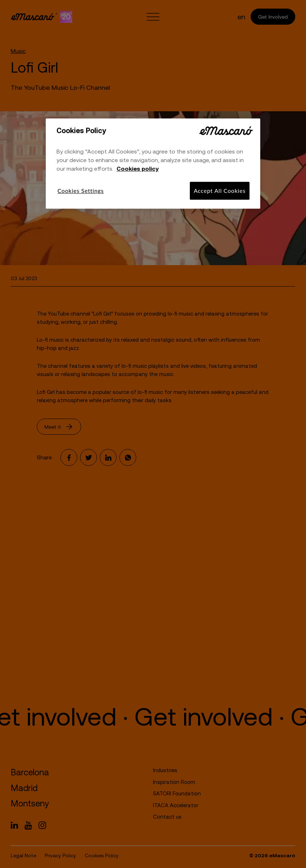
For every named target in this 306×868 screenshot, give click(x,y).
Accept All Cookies (220, 191)
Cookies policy (138, 169)
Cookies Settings (81, 191)
